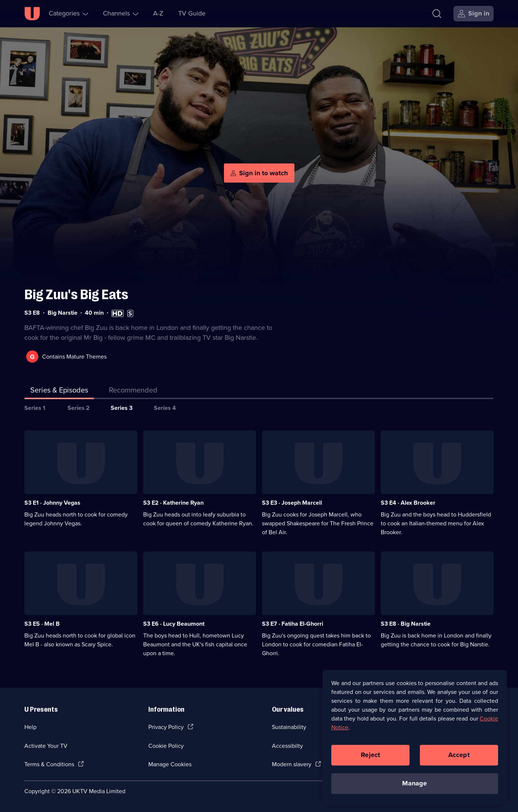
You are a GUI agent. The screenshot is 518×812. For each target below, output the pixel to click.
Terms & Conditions (49, 764)
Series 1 (35, 408)
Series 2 (79, 408)
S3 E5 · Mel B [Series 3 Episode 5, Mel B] (42, 624)
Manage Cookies (170, 764)
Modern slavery (292, 764)
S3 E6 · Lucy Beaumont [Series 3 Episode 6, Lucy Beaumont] (174, 624)
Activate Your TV (46, 746)
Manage (415, 785)
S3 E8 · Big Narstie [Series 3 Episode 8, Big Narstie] (406, 624)
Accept (459, 757)
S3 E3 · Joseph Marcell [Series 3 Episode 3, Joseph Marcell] (292, 503)
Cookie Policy (166, 746)
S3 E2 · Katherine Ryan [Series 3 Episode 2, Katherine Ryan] (173, 503)
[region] (415, 739)
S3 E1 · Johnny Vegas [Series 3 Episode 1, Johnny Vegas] (52, 503)
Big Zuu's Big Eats (76, 295)
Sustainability (289, 727)
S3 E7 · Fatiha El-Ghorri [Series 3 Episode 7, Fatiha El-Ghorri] (293, 624)
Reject (370, 757)
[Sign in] (474, 14)
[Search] (437, 14)
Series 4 (165, 408)
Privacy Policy (166, 727)
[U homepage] (32, 14)
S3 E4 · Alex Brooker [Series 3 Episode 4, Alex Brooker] (408, 503)
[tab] (133, 391)
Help (30, 727)
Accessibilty (287, 746)
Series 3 (122, 408)
